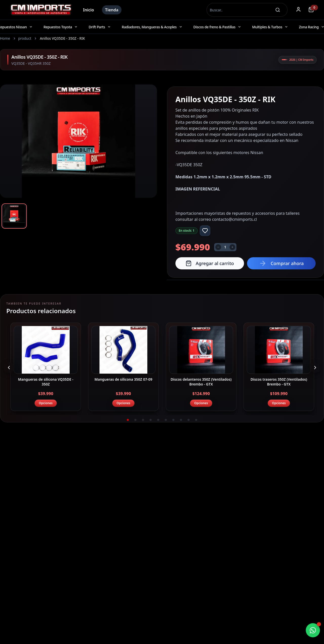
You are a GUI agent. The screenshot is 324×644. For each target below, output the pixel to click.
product (25, 38)
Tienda (112, 10)
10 (196, 420)
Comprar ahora (281, 263)
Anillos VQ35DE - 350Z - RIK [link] (62, 38)
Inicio (88, 10)
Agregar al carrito (210, 263)
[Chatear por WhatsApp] (313, 631)
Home (5, 38)
